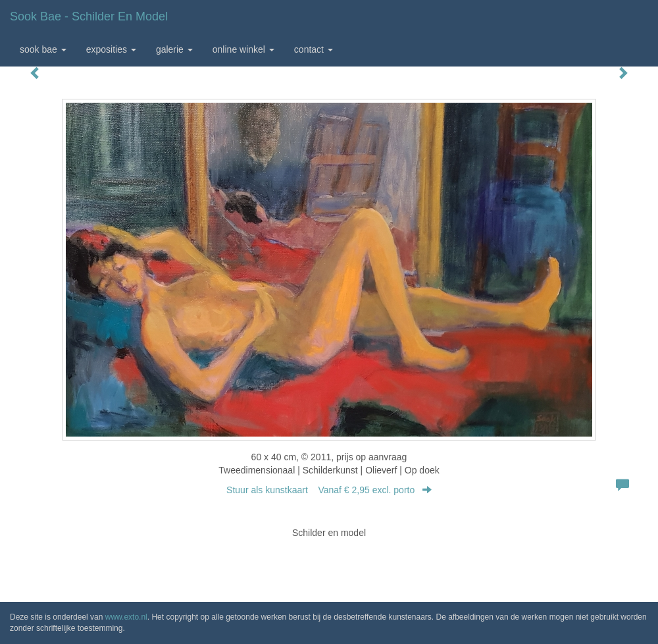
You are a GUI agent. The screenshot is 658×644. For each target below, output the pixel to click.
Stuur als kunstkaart (329, 490)
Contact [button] (314, 49)
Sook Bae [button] (43, 49)
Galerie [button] (174, 49)
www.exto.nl (126, 617)
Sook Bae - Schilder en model (89, 16)
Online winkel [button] (243, 49)
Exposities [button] (111, 49)
